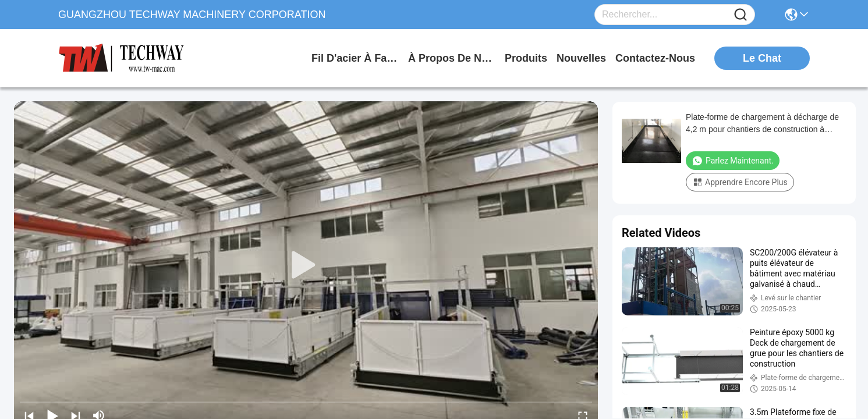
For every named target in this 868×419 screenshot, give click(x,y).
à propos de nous (452, 58)
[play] (306, 265)
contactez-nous (655, 58)
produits (526, 58)
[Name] (741, 15)
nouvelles (581, 58)
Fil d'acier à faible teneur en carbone (355, 58)
